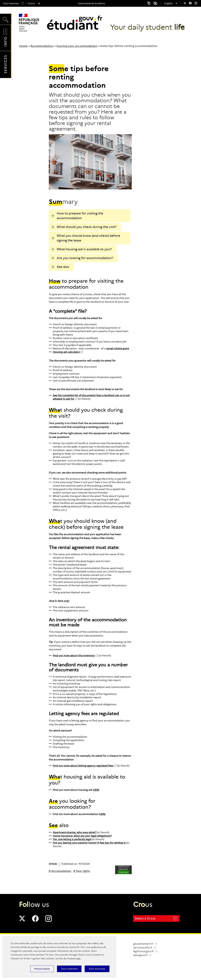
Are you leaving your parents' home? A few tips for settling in (89, 843)
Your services (12, 3)
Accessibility (156, 3)
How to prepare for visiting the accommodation (77, 216)
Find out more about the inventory (74, 656)
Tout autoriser (97, 969)
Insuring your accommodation (77, 46)
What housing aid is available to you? (81, 249)
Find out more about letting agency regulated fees (83, 766)
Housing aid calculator (66, 352)
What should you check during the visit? (84, 227)
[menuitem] (185, 4)
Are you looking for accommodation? (82, 258)
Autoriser (123, 872)
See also (60, 267)
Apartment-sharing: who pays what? (75, 832)
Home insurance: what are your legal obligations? (82, 836)
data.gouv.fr (144, 955)
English (170, 3)
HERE (96, 790)
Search (6, 19)
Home (23, 46)
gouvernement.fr (145, 944)
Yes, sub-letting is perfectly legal (72, 839)
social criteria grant (118, 349)
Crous (31, 3)
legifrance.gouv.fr (147, 951)
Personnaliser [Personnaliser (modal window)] (42, 969)
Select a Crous (156, 918)
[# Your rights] (82, 871)
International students (92, 3)
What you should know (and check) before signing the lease (86, 238)
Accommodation (42, 46)
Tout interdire (69, 969)
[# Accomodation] (60, 871)
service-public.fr (146, 948)
